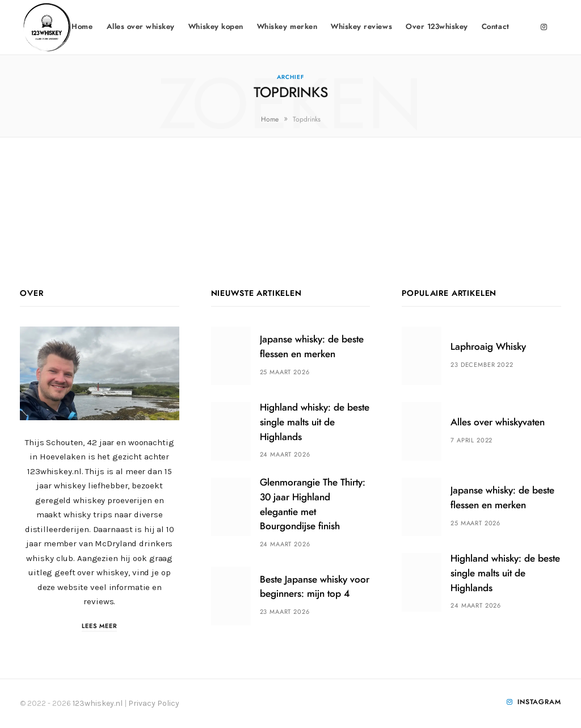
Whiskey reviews (361, 27)
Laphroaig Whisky (488, 347)
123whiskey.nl (98, 703)
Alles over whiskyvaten (498, 422)
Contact (496, 27)
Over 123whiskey (437, 27)
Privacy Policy (154, 703)
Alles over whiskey (141, 27)
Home (82, 27)
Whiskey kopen (216, 27)
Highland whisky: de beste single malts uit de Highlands (315, 422)
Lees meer (99, 626)
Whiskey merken (287, 27)
